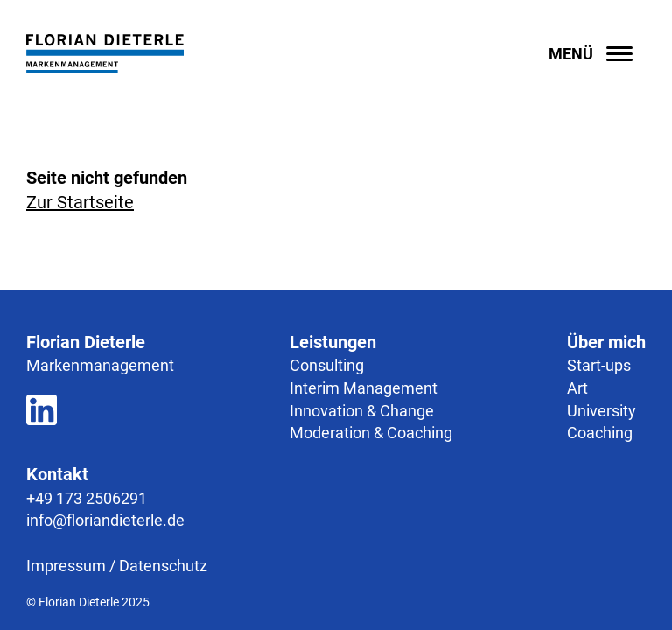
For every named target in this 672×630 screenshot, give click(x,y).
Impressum (66, 566)
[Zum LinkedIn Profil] (42, 413)
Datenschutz (163, 566)
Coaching (600, 433)
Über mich (606, 342)
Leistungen (333, 342)
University (602, 411)
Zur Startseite (80, 202)
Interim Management (364, 388)
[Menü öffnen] (597, 54)
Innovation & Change (362, 411)
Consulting (327, 365)
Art (577, 388)
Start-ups (599, 365)
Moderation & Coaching (371, 433)
